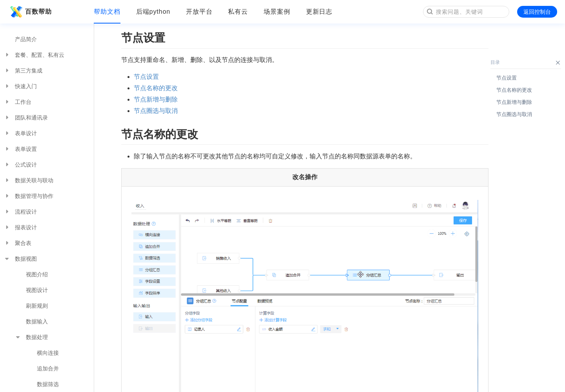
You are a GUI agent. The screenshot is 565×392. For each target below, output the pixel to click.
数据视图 (20, 259)
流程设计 (20, 212)
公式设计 (20, 165)
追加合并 (48, 368)
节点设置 (146, 77)
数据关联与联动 (29, 180)
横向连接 (48, 353)
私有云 (238, 12)
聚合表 (18, 243)
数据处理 (31, 337)
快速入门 (20, 86)
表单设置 (20, 149)
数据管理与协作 (29, 196)
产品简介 (26, 39)
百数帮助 (30, 12)
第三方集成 (23, 71)
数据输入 (37, 321)
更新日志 (319, 12)
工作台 (18, 102)
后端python (153, 12)
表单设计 (20, 133)
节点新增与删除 (156, 99)
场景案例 (277, 12)
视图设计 (37, 290)
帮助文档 (107, 12)
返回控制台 (537, 12)
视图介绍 (37, 274)
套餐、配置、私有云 (34, 55)
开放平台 (199, 12)
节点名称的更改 (156, 88)
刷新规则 (37, 306)
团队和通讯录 (26, 118)
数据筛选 (48, 384)
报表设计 (20, 227)
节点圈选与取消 (156, 111)
